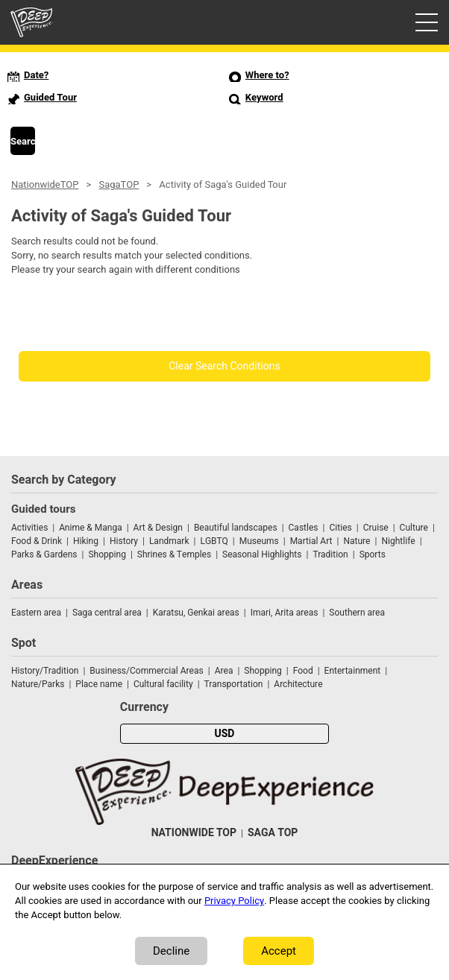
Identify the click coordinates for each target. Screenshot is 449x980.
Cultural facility (163, 684)
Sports (373, 554)
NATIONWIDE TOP (194, 833)
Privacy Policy (234, 901)
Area (224, 671)
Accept (279, 951)
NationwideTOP (45, 184)
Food (303, 671)
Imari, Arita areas (285, 613)
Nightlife (398, 541)
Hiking (86, 541)
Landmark (169, 541)
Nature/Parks (38, 684)
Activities (29, 528)
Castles (304, 528)
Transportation (234, 684)
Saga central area (107, 613)
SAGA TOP (273, 833)
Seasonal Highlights (262, 554)
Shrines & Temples (174, 554)
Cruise (376, 528)
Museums (259, 541)
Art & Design (158, 528)
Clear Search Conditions (224, 366)
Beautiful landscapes (236, 528)
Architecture (298, 684)
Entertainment (353, 671)
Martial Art (311, 541)
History (124, 541)
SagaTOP (119, 184)
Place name (100, 684)
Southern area (357, 613)
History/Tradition (45, 671)
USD (225, 734)
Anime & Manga (90, 528)
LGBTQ (214, 541)
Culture (414, 528)
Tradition (330, 554)
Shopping (107, 554)
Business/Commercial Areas (146, 671)
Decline (171, 951)
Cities (340, 528)
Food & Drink (37, 541)
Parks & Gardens (44, 554)
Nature (357, 541)
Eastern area (36, 613)
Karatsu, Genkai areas (196, 613)
